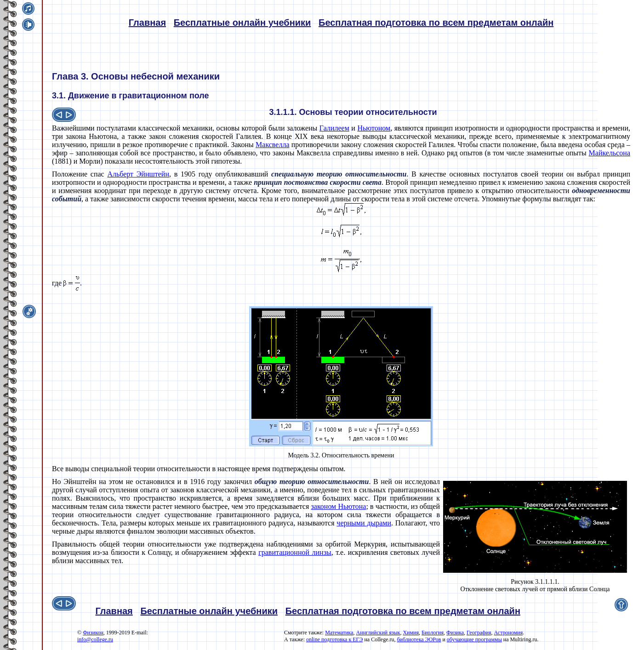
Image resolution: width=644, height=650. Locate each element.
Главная (147, 23)
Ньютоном (374, 128)
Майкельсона (610, 153)
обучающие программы (474, 639)
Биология (433, 633)
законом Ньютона (338, 506)
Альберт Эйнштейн (138, 174)
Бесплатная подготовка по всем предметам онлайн (436, 23)
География (479, 633)
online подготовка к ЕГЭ (334, 639)
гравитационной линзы (295, 552)
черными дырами (364, 523)
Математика (339, 633)
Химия (411, 633)
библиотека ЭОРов (419, 639)
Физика (455, 633)
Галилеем (334, 128)
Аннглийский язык (378, 633)
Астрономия (508, 633)
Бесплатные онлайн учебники (242, 23)
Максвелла (272, 145)
